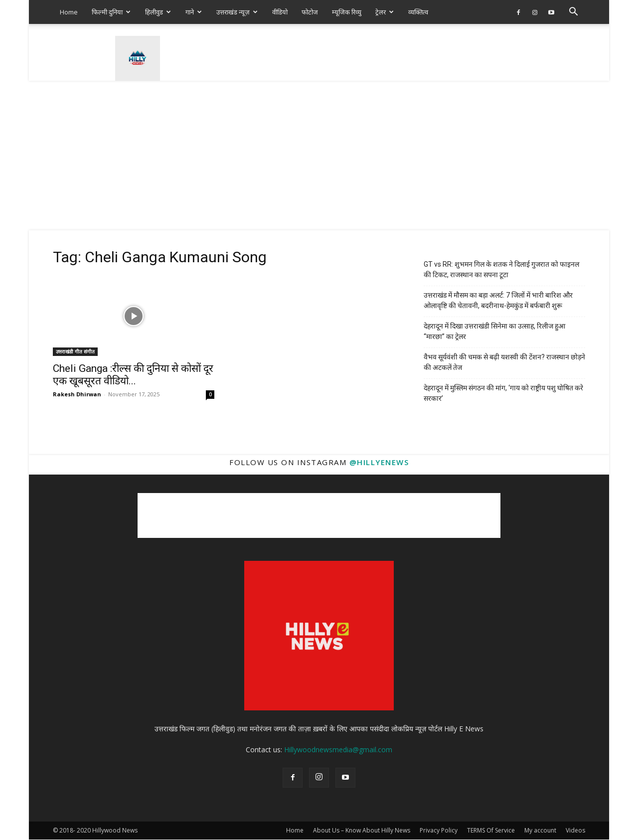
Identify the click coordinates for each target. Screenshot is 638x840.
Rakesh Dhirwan (77, 394)
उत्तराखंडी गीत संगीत (75, 351)
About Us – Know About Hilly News (362, 830)
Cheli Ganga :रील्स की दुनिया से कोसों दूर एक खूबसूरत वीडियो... (133, 375)
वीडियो (280, 12)
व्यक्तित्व (418, 12)
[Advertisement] (319, 156)
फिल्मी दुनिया (111, 12)
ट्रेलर (385, 12)
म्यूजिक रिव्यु (347, 12)
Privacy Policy (439, 830)
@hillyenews (379, 462)
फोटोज (310, 12)
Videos (575, 830)
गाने (194, 12)
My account (540, 830)
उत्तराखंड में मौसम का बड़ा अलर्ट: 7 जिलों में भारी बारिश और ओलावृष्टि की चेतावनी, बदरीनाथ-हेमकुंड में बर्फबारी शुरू (498, 300)
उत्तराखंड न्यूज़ (237, 12)
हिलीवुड (158, 12)
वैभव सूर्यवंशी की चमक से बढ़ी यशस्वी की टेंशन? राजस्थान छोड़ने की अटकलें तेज (504, 362)
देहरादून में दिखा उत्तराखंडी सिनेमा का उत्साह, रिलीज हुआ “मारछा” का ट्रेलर (494, 331)
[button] (573, 13)
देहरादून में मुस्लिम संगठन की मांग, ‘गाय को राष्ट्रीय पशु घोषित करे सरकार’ (503, 393)
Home (69, 12)
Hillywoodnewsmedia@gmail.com (338, 750)
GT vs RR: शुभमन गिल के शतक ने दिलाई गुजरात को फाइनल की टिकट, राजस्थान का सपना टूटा (501, 269)
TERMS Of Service (491, 830)
